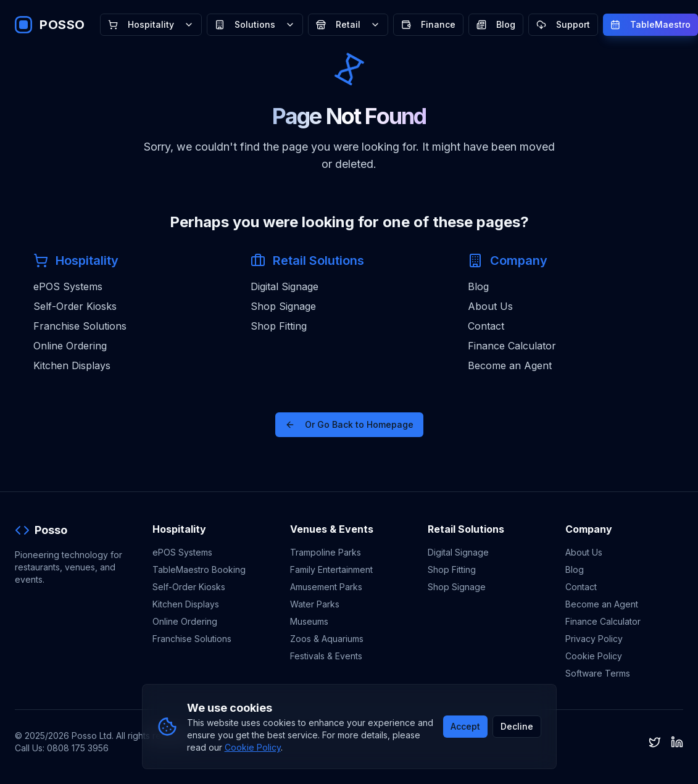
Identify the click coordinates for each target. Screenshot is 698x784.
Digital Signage (285, 286)
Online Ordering (70, 346)
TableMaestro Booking (199, 569)
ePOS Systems (68, 286)
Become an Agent (510, 365)
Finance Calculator (512, 346)
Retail (348, 24)
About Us (490, 306)
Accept (465, 726)
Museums (309, 621)
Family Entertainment (331, 569)
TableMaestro (650, 24)
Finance (428, 24)
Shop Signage (283, 306)
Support (563, 24)
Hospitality (151, 24)
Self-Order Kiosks (75, 306)
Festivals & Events (326, 656)
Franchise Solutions (80, 326)
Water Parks (315, 604)
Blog (496, 24)
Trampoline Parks (326, 552)
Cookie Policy (594, 656)
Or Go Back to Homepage (349, 424)
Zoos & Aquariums (327, 639)
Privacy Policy (594, 639)
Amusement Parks (326, 587)
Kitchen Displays (72, 365)
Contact (486, 326)
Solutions (255, 24)
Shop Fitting (279, 326)
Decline (517, 726)
